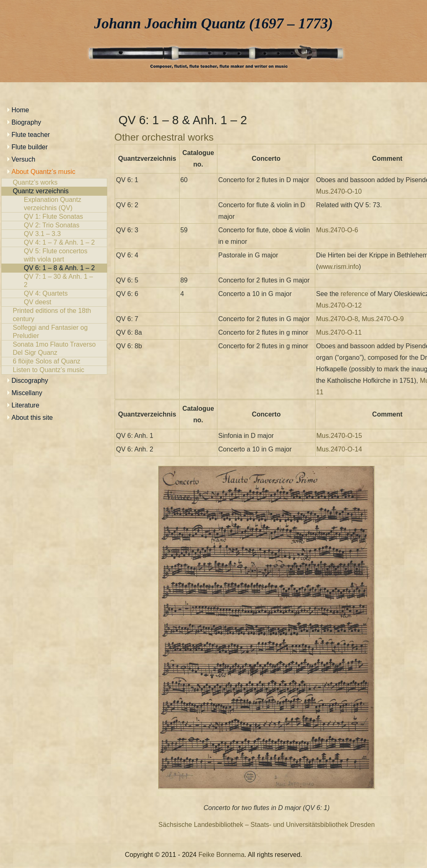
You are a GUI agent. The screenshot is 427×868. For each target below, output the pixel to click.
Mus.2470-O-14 (339, 449)
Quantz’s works (54, 183)
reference (355, 294)
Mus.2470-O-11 (339, 332)
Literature (25, 405)
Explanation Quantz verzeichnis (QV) (54, 204)
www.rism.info (338, 267)
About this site (32, 418)
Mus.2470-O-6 (337, 230)
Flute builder (30, 147)
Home (20, 110)
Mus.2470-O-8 (337, 319)
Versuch (23, 159)
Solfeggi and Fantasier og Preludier (54, 332)
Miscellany (27, 393)
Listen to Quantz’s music (54, 370)
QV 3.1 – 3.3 (54, 234)
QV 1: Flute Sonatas (54, 217)
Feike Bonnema (222, 855)
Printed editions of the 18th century (54, 315)
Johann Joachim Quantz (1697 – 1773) (213, 23)
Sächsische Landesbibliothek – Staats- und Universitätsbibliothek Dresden (267, 825)
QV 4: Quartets (54, 294)
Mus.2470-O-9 (383, 319)
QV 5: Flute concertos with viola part (54, 255)
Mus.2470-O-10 (339, 191)
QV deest (54, 302)
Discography (30, 381)
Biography (26, 122)
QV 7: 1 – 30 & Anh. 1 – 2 (54, 281)
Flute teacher (31, 135)
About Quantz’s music (43, 172)
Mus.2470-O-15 (339, 436)
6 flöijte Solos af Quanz (54, 361)
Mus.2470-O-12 (339, 305)
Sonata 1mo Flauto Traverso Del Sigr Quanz (54, 349)
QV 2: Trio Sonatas (54, 225)
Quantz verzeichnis (54, 191)
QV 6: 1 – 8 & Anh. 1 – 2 (54, 268)
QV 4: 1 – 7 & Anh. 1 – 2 (54, 243)
